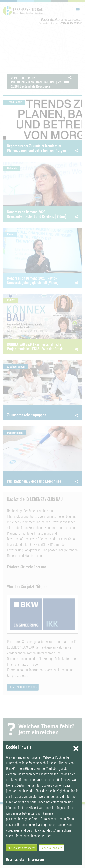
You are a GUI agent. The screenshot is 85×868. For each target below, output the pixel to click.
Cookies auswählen (51, 848)
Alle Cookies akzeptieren (22, 848)
